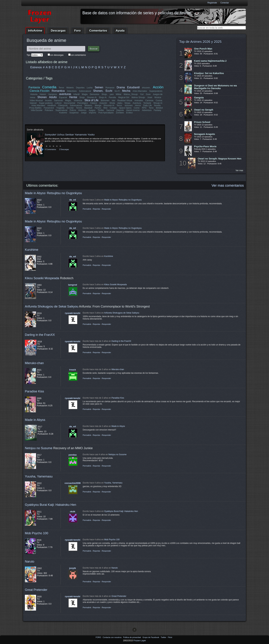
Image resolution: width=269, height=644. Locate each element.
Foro (77, 31)
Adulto (53, 97)
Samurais (58, 101)
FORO (99, 637)
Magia (85, 94)
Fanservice (49, 108)
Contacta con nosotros (112, 637)
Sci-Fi (117, 91)
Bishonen (105, 101)
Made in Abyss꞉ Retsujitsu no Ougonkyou (53, 193)
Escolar (70, 108)
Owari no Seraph (204, 110)
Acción (158, 87)
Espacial (63, 97)
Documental (70, 103)
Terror (61, 88)
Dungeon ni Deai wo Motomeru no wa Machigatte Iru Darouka (215, 87)
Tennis (79, 108)
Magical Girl (124, 97)
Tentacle (147, 103)
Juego (84, 113)
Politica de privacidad (132, 637)
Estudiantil (133, 87)
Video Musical (36, 101)
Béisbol (159, 108)
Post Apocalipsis (106, 113)
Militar (119, 94)
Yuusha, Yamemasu (39, 476)
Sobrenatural (85, 91)
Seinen (99, 87)
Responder (106, 209)
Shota (112, 103)
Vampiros (52, 94)
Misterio (70, 88)
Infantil (77, 94)
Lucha (90, 88)
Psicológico (83, 103)
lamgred (73, 285)
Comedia (49, 87)
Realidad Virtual (125, 101)
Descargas (58, 31)
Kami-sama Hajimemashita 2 (210, 61)
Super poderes (46, 103)
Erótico (129, 113)
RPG (144, 108)
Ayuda (120, 31)
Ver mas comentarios (228, 185)
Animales (139, 101)
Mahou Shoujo (138, 97)
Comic (137, 108)
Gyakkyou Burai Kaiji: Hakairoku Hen (51, 505)
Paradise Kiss (34, 391)
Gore (148, 94)
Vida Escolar (37, 110)
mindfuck (52, 105)
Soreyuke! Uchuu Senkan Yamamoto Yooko (70, 135)
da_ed (73, 200)
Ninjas (127, 103)
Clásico (94, 103)
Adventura (147, 110)
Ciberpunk (63, 105)
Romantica (58, 91)
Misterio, (89, 105)
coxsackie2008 (73, 483)
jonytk (72, 568)
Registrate (212, 3)
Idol (114, 101)
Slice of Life (92, 100)
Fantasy (157, 110)
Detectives (72, 91)
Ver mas (239, 170)
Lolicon (58, 103)
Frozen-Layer (140, 641)
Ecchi (109, 91)
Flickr (170, 637)
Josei (150, 97)
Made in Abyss (35, 420)
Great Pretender (36, 590)
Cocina (159, 101)
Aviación (103, 103)
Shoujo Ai (158, 103)
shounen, (146, 88)
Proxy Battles (36, 108)
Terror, (119, 105)
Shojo (82, 97)
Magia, (68, 101)
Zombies (120, 113)
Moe (106, 108)
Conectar (225, 3)
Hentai (73, 97)
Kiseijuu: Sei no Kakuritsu (209, 73)
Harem (43, 94)
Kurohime (32, 250)
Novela (157, 105)
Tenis (151, 108)
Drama (121, 87)
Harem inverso (133, 110)
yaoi (112, 94)
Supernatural (61, 110)
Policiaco (49, 110)
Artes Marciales (140, 91)
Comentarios (98, 31)
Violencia (78, 101)
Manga (98, 105)
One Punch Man (203, 49)
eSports (92, 113)
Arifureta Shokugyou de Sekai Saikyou (52, 306)
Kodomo (63, 113)
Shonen (42, 97)
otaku (120, 103)
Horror (138, 105)
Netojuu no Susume (39, 448)
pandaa (73, 455)
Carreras (149, 101)
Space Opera (125, 108)
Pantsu (98, 108)
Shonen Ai (92, 97)
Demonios (95, 94)
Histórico (82, 110)
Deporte (120, 110)
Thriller (101, 110)
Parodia (112, 97)
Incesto (48, 101)
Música (158, 97)
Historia (34, 94)
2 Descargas (64, 149)
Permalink (87, 209)
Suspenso (74, 113)
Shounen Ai (109, 105)
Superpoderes (156, 91)
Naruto (30, 561)
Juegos (92, 110)
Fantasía (34, 87)
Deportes (80, 88)
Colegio (113, 108)
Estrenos (36, 67)
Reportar (97, 209)
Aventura (137, 103)
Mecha (126, 91)
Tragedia (60, 108)
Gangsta (199, 98)
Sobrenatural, (76, 105)
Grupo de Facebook (151, 637)
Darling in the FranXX (40, 335)
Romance (110, 88)
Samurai (110, 110)
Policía (73, 110)
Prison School (202, 122)
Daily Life (148, 105)
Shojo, (104, 94)
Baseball (88, 108)
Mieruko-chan (34, 363)
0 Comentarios (50, 149)
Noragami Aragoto (204, 134)
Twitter (164, 637)
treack (72, 370)
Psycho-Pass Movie (205, 146)
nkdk (72, 512)
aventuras (65, 94)
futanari (33, 103)
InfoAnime (35, 31)
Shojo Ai (103, 97)
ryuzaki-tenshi (73, 313)
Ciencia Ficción (40, 91)
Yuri (142, 94)
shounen (129, 105)
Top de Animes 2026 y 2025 (200, 42)
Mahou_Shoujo (131, 94)
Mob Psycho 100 (37, 533)
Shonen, (98, 91)
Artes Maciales (38, 105)
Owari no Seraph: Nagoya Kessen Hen (219, 159)
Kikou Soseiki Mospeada (42, 278)
